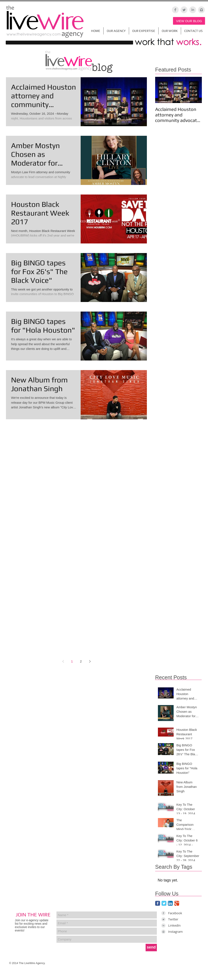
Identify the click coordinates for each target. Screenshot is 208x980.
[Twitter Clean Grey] (184, 10)
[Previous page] (63, 661)
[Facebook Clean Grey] (175, 10)
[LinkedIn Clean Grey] (193, 10)
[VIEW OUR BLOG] (189, 21)
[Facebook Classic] (158, 903)
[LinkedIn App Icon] (170, 903)
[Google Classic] (177, 903)
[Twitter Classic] (164, 903)
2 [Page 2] (81, 661)
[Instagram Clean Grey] (201, 10)
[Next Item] (195, 90)
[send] (151, 948)
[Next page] (90, 661)
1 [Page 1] (72, 661)
